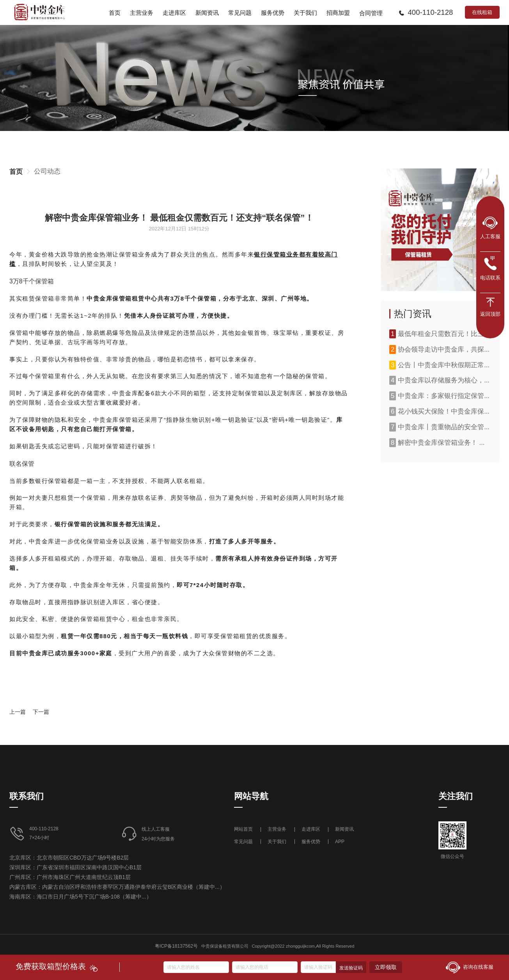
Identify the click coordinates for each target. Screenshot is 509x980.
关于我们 (277, 842)
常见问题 (243, 842)
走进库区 (311, 829)
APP (340, 842)
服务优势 (311, 842)
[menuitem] (115, 12)
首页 (16, 172)
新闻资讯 (344, 829)
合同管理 (371, 13)
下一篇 (41, 712)
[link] (16, 172)
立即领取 (386, 967)
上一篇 (18, 712)
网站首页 (244, 829)
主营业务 (277, 829)
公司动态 (47, 171)
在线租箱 (482, 12)
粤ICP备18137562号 (176, 946)
